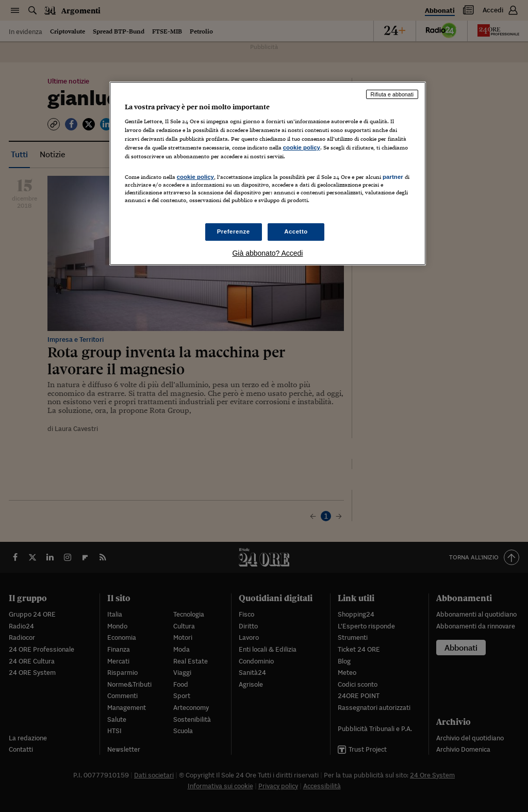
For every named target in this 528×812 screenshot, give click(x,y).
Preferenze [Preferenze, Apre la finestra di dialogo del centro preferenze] (234, 231)
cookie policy (302, 147)
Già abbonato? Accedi (267, 253)
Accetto (296, 231)
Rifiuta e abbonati (392, 94)
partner (393, 177)
